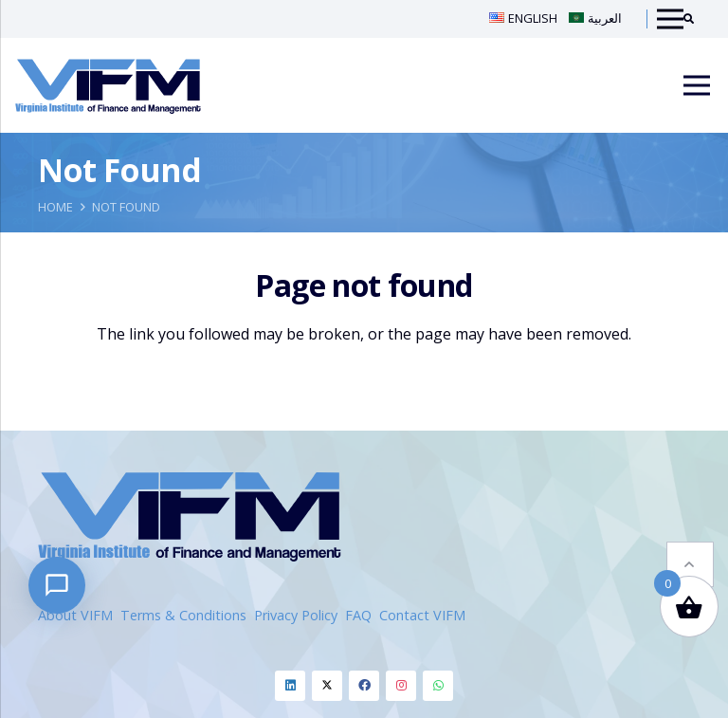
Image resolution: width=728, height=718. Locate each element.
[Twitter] (327, 686)
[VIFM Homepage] (108, 85)
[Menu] (697, 85)
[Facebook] (364, 686)
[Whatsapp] (438, 686)
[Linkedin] (290, 686)
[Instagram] (401, 686)
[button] (690, 520)
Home (55, 207)
